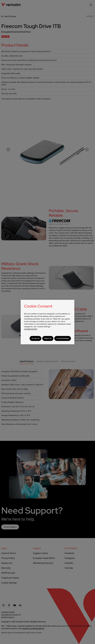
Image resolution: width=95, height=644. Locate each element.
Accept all (35, 338)
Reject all (48, 338)
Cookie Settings (63, 338)
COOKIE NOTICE (31, 329)
